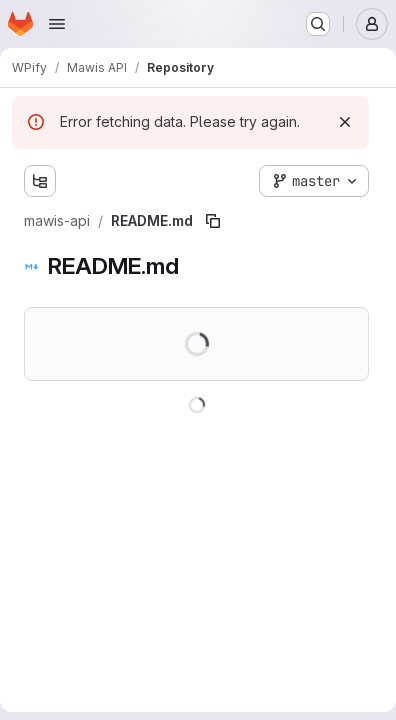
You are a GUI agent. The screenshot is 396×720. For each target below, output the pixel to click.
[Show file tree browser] (40, 181)
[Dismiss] (345, 122)
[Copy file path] (213, 221)
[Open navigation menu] (57, 24)
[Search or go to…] (318, 24)
